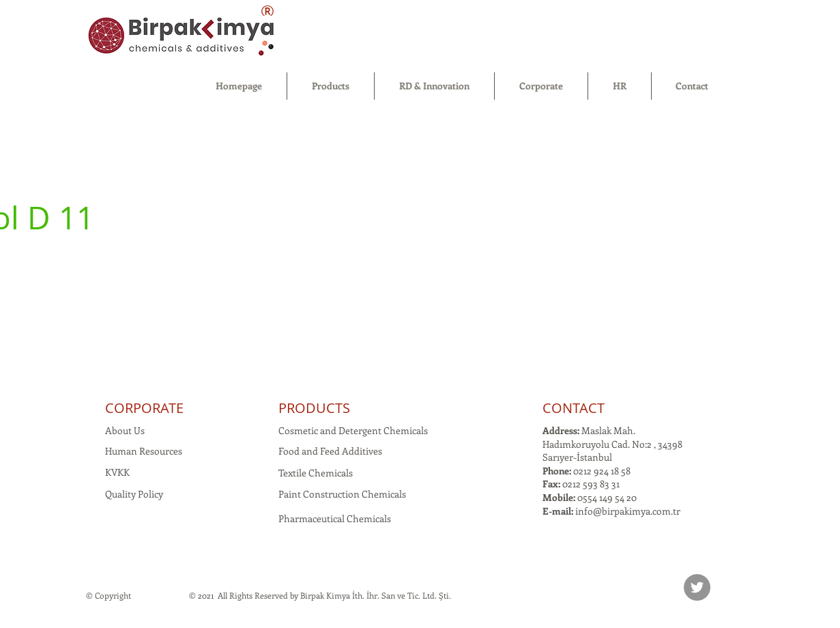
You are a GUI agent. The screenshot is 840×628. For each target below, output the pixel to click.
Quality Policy (134, 494)
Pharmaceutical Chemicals (335, 518)
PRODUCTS (314, 408)
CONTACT (574, 408)
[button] (331, 86)
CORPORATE (144, 408)
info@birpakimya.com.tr (628, 511)
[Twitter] (697, 587)
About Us (125, 430)
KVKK (117, 472)
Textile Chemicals (316, 473)
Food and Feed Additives (330, 451)
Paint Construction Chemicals (342, 494)
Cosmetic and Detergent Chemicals (353, 430)
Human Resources (144, 451)
